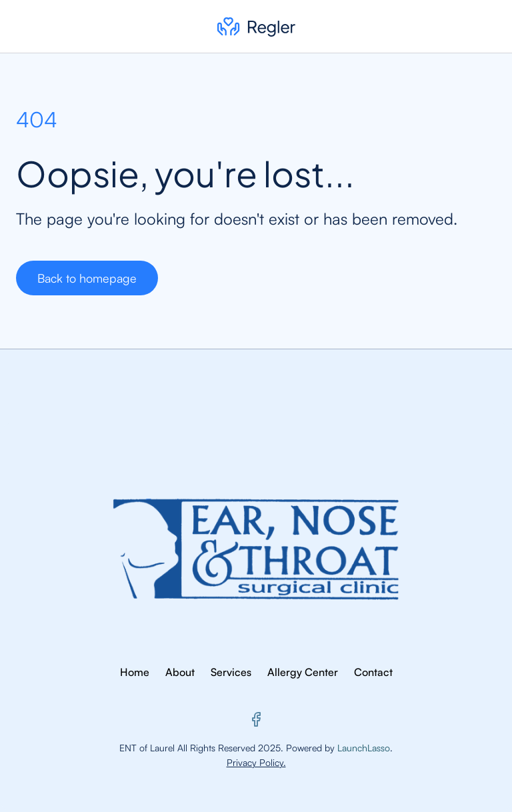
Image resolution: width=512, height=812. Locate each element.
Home (135, 672)
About (180, 672)
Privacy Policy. (256, 762)
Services (231, 672)
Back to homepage (87, 278)
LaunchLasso (364, 748)
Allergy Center (303, 672)
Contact (373, 672)
